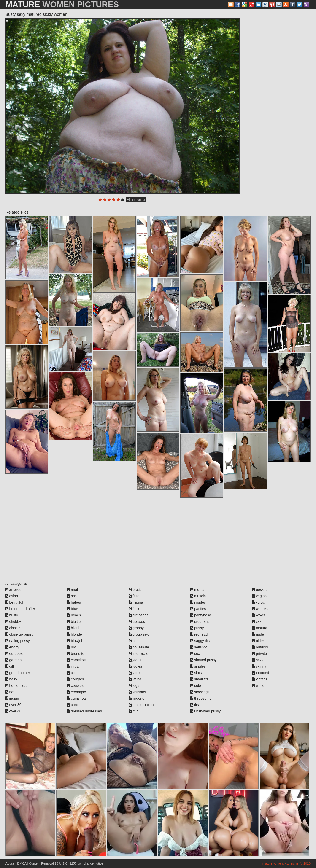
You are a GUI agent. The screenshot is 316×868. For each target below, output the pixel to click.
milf (134, 711)
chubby (13, 622)
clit (71, 673)
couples (75, 686)
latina (135, 679)
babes (74, 602)
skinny (259, 666)
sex (195, 654)
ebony (12, 647)
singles (198, 666)
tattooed (261, 673)
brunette (76, 654)
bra (72, 647)
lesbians (137, 692)
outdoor (260, 647)
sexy (258, 660)
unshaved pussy (205, 711)
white (258, 686)
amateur (14, 590)
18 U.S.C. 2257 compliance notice (79, 863)
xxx (257, 622)
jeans (135, 660)
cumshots (77, 698)
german (14, 660)
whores (260, 609)
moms (197, 590)
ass (72, 596)
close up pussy (19, 634)
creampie (76, 692)
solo (196, 686)
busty (12, 615)
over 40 (14, 711)
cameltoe (76, 660)
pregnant (200, 622)
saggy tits (200, 641)
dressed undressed (85, 711)
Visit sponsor (136, 200)
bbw (72, 609)
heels (135, 641)
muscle (198, 596)
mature (260, 628)
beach (74, 615)
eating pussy (18, 641)
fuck (134, 609)
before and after (20, 609)
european (15, 654)
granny (136, 628)
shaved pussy (203, 660)
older (258, 641)
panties (198, 609)
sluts (196, 673)
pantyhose (201, 615)
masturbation (141, 705)
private (259, 654)
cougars (75, 679)
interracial (139, 654)
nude (258, 634)
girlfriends (139, 615)
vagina (259, 596)
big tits (74, 622)
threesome (201, 698)
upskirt (259, 590)
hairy (11, 679)
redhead (199, 634)
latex (135, 673)
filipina (136, 602)
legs (134, 686)
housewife (139, 647)
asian (12, 596)
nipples (198, 602)
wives (259, 615)
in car (73, 666)
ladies (135, 666)
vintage (260, 679)
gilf (10, 666)
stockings (200, 692)
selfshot (199, 647)
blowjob (75, 641)
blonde (74, 634)
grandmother (18, 673)
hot (10, 692)
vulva (258, 602)
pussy (197, 628)
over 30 (14, 705)
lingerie (137, 698)
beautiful (14, 602)
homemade (17, 686)
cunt (72, 705)
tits (195, 705)
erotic (135, 590)
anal (72, 590)
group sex (139, 634)
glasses (137, 622)
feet (134, 596)
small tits (199, 679)
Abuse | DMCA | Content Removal (30, 863)
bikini (73, 628)
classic (13, 628)
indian (12, 698)
